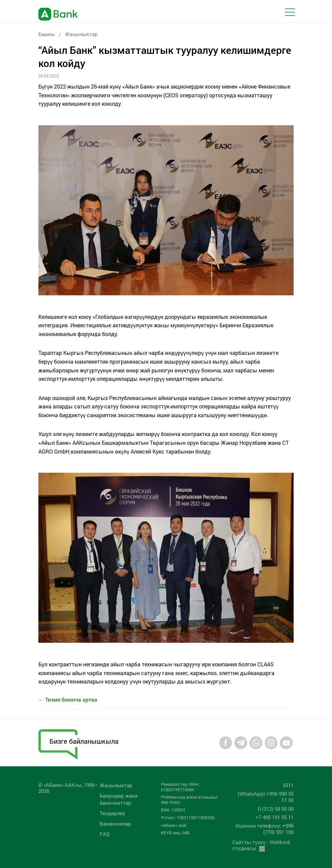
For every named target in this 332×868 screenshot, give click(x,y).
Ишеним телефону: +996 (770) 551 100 (264, 829)
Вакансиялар (115, 824)
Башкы (47, 34)
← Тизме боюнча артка (68, 699)
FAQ (105, 834)
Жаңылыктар (81, 34)
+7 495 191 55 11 (275, 817)
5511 (288, 785)
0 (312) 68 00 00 (276, 809)
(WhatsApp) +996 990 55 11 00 (266, 797)
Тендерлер (112, 813)
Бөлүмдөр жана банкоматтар (119, 799)
